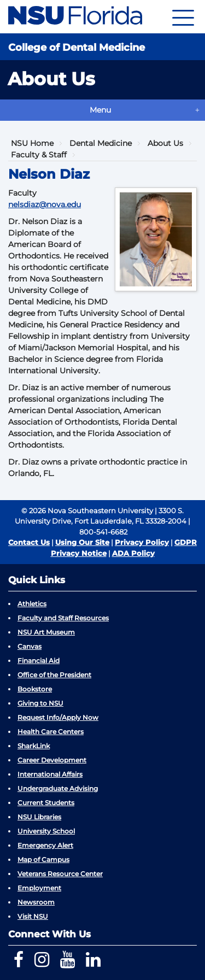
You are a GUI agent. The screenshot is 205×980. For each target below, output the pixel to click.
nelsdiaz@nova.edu (45, 204)
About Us (165, 143)
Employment (39, 888)
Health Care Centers (51, 732)
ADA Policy (133, 553)
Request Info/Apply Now (58, 717)
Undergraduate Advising (58, 788)
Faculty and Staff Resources (63, 618)
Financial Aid (39, 661)
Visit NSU (33, 916)
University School (46, 831)
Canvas (30, 646)
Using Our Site (82, 542)
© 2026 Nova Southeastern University (87, 510)
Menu (100, 110)
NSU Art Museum (46, 632)
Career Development (52, 760)
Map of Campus (43, 859)
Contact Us (29, 542)
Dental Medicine (101, 143)
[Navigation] (183, 17)
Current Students (46, 803)
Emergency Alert (45, 845)
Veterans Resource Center (60, 874)
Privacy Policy (142, 542)
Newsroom (36, 902)
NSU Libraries (39, 817)
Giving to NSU (40, 703)
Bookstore (35, 689)
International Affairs (50, 774)
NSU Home (32, 143)
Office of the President (54, 675)
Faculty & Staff (39, 155)
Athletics (32, 604)
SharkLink (34, 746)
